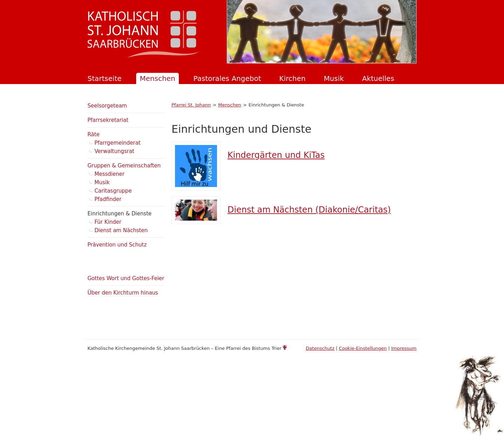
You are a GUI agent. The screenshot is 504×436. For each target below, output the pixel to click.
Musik (334, 78)
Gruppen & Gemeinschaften (124, 166)
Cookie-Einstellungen (363, 348)
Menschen (157, 78)
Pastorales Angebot (227, 78)
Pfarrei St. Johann (191, 105)
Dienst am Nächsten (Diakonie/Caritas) (309, 210)
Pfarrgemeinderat (118, 143)
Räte (93, 134)
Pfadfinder (108, 199)
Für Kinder (108, 222)
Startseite (104, 78)
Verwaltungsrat (114, 151)
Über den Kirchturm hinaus (123, 293)
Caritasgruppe (113, 191)
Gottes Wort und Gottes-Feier (126, 278)
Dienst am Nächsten (121, 230)
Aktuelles (378, 78)
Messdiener (110, 174)
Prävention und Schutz (117, 245)
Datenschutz (320, 348)
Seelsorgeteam (107, 106)
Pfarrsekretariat (108, 120)
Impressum (404, 348)
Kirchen (292, 78)
